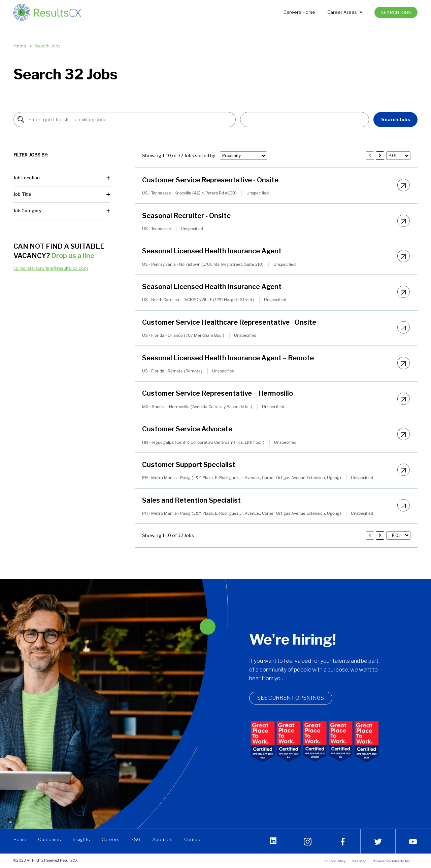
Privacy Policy (335, 861)
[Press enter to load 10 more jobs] (380, 156)
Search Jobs (396, 12)
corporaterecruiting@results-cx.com (51, 268)
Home (20, 46)
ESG (136, 839)
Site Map (359, 861)
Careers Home (299, 12)
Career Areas (345, 12)
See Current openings (295, 698)
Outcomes (49, 839)
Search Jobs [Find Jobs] (396, 119)
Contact (193, 839)
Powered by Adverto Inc (391, 861)
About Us (162, 839)
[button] (305, 120)
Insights (81, 839)
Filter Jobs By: (31, 155)
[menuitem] (299, 12)
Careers (111, 839)
